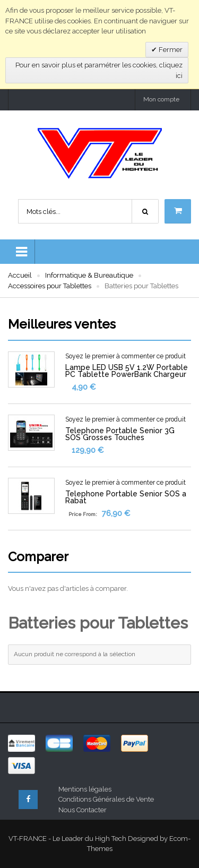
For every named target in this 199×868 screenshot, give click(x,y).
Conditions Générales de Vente (106, 799)
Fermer (170, 50)
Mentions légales (85, 789)
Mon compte (161, 99)
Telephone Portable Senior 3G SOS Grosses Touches (120, 434)
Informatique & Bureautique (89, 275)
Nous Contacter (83, 810)
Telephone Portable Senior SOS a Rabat (126, 497)
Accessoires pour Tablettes (50, 286)
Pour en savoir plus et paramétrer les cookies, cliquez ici (99, 70)
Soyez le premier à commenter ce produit (126, 356)
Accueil (20, 275)
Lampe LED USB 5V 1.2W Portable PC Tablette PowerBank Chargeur (127, 371)
